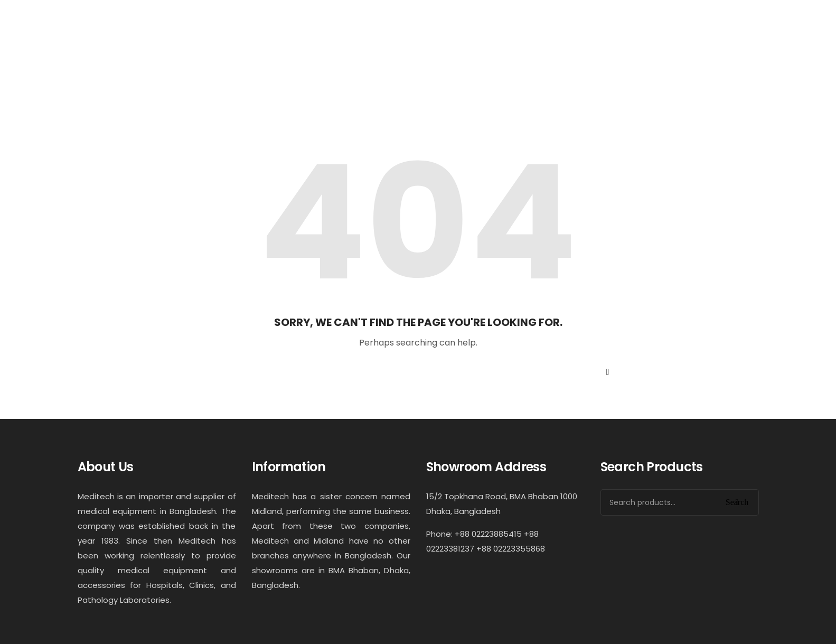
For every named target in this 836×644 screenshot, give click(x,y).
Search (737, 502)
